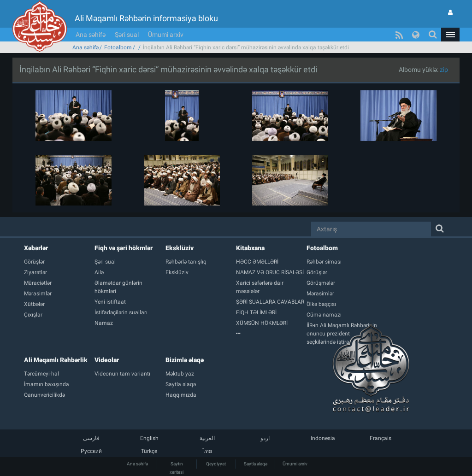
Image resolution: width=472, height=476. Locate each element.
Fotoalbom (118, 47)
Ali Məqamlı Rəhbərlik (56, 360)
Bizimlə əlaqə (185, 360)
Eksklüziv (180, 248)
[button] (450, 35)
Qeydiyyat (216, 464)
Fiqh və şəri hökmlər (124, 248)
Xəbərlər (36, 248)
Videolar (107, 360)
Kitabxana (250, 248)
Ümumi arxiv (166, 35)
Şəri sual (127, 35)
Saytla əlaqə (256, 464)
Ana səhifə (91, 35)
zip (444, 70)
